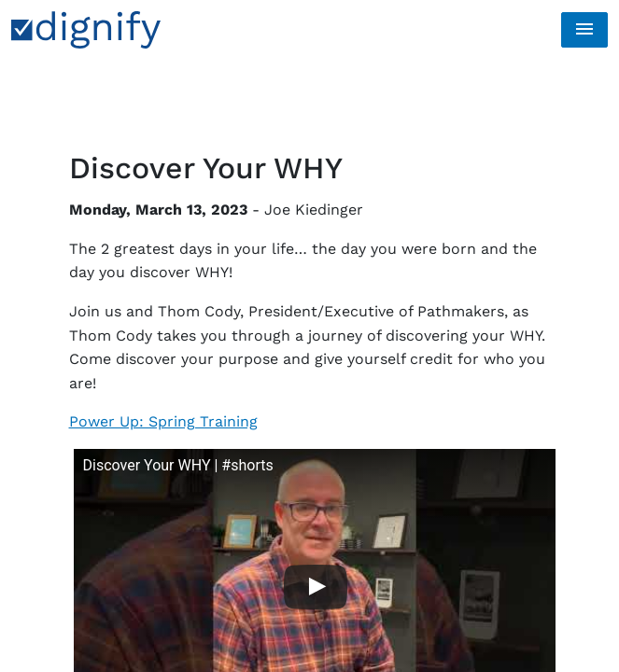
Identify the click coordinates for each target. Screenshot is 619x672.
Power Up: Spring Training (163, 421)
